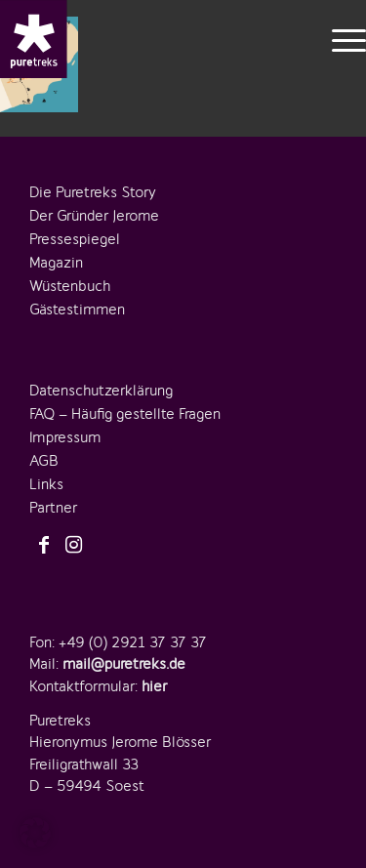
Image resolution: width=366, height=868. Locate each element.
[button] (35, 833)
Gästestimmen (77, 310)
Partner (53, 508)
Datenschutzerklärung (101, 391)
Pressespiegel (75, 239)
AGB (44, 461)
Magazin (56, 263)
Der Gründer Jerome (94, 216)
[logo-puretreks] (34, 39)
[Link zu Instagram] (73, 546)
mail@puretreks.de (124, 664)
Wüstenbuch (70, 286)
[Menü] (339, 39)
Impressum (65, 437)
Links (46, 484)
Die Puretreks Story (93, 192)
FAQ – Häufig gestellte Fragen (125, 414)
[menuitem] (339, 39)
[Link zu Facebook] (44, 546)
